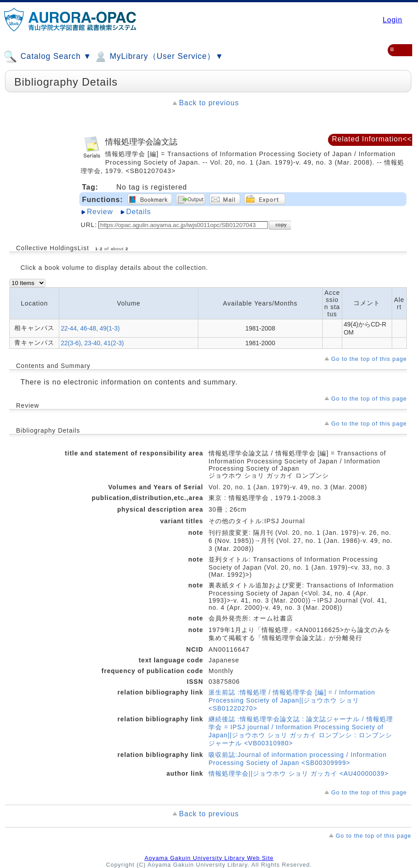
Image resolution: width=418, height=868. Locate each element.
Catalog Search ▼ (47, 57)
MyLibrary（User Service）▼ (158, 57)
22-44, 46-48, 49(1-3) (90, 328)
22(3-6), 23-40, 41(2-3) (92, 343)
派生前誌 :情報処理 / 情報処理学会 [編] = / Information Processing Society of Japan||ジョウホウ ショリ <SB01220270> (292, 700)
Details (139, 212)
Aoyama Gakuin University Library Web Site (209, 858)
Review (100, 212)
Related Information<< (372, 139)
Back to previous (209, 103)
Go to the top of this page (369, 359)
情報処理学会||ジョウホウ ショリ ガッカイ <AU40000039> (299, 773)
